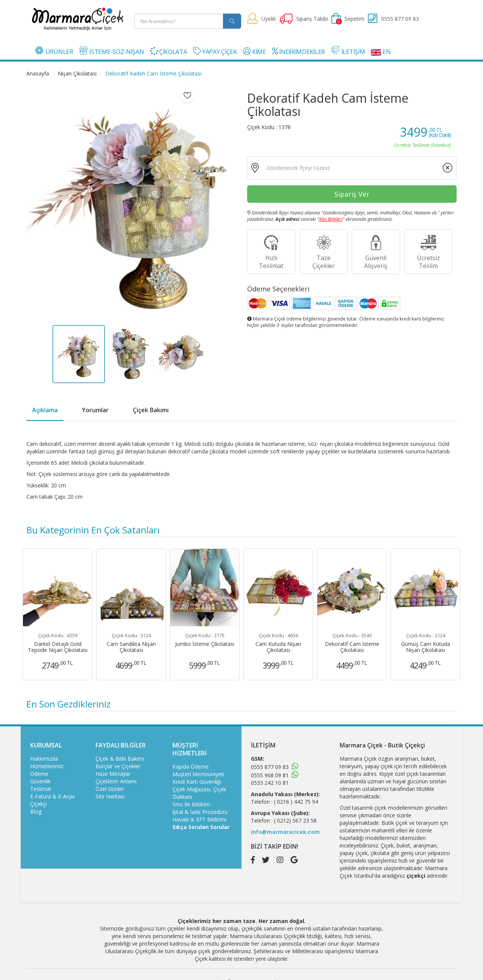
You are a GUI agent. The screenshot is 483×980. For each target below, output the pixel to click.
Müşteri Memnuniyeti (198, 774)
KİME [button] (255, 52)
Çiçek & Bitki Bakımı (120, 759)
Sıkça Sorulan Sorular (201, 827)
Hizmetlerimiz (47, 766)
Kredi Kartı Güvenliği (197, 782)
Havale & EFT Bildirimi (199, 819)
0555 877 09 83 (270, 767)
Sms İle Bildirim (191, 804)
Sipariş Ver (352, 194)
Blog (36, 811)
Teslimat (41, 789)
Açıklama (45, 410)
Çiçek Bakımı (151, 410)
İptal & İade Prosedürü (200, 812)
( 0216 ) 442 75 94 (296, 802)
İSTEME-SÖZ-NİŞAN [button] (112, 51)
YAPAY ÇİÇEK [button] (215, 52)
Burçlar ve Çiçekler (118, 766)
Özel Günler (110, 789)
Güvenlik (40, 781)
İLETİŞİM (348, 51)
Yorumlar (95, 410)
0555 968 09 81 (270, 775)
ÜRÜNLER (54, 51)
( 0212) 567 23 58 (295, 821)
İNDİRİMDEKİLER (298, 52)
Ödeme (39, 774)
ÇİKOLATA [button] (169, 52)
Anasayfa (38, 73)
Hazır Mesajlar (113, 774)
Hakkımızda (44, 759)
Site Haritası (110, 796)
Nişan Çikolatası (77, 73)
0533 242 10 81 (270, 783)
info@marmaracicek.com (285, 832)
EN (381, 52)
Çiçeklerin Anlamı (116, 781)
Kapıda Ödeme (191, 767)
